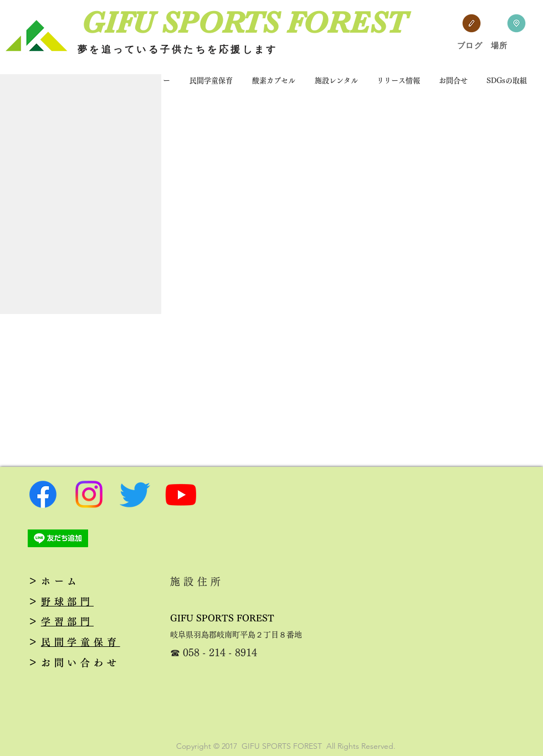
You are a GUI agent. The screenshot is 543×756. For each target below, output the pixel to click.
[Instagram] (89, 494)
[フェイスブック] (43, 494)
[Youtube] (181, 494)
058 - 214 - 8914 (220, 652)
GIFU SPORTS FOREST (222, 618)
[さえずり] (135, 494)
